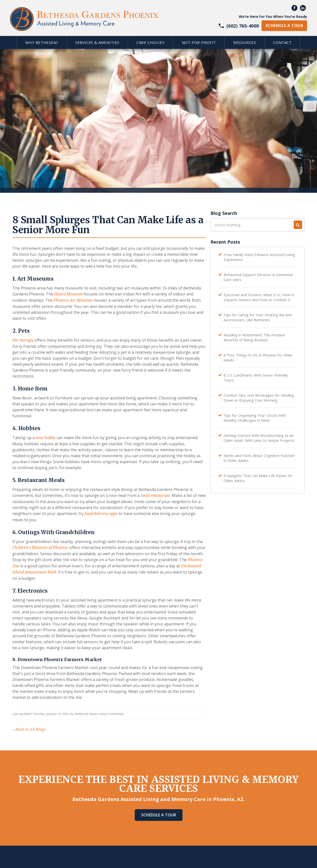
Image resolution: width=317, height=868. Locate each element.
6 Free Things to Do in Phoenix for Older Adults (258, 357)
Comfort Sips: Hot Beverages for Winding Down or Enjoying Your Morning (259, 398)
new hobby (46, 438)
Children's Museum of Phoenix (40, 548)
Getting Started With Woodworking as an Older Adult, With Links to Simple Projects (259, 438)
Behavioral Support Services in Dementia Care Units (258, 277)
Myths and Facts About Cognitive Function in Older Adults (259, 458)
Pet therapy (23, 340)
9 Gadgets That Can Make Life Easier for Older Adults (258, 478)
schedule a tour (284, 26)
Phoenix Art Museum (73, 300)
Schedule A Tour (159, 815)
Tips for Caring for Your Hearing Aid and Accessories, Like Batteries (258, 317)
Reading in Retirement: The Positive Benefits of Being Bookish (254, 337)
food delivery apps (101, 514)
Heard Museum (68, 294)
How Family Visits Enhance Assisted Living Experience (259, 257)
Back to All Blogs (29, 729)
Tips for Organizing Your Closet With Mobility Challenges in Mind (255, 418)
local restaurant (155, 496)
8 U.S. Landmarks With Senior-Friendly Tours (256, 378)
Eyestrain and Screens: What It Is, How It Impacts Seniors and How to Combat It (259, 297)
